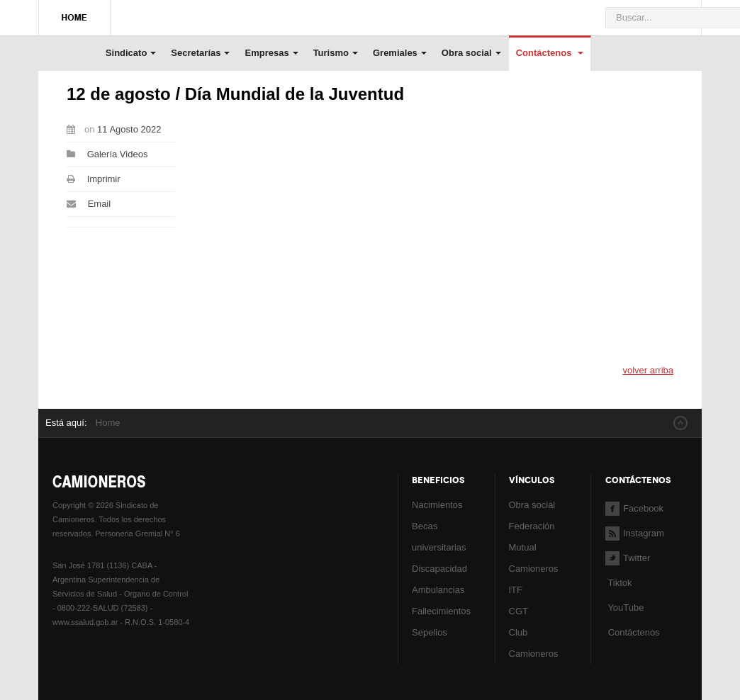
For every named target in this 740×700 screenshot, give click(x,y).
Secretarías (200, 53)
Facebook (634, 508)
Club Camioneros (534, 643)
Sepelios (430, 632)
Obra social (471, 53)
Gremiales (400, 53)
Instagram (635, 533)
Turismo (336, 53)
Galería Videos (118, 154)
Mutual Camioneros (534, 558)
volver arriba (648, 370)
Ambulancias (438, 590)
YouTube (624, 608)
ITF (516, 590)
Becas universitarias (439, 537)
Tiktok (620, 583)
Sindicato (131, 53)
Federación (532, 526)
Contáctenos (550, 53)
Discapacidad (439, 569)
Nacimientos (437, 505)
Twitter (628, 558)
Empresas (271, 53)
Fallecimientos (441, 611)
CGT (518, 611)
